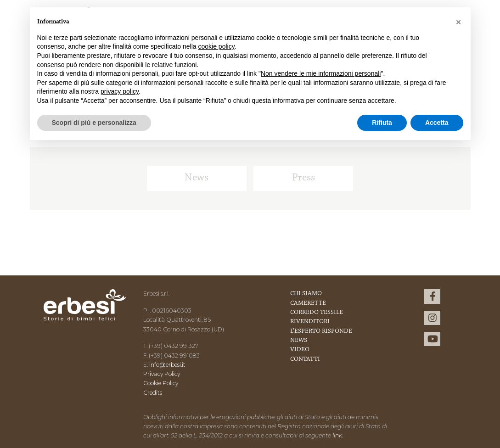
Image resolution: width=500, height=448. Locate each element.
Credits (153, 393)
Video (300, 350)
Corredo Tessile (317, 313)
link (337, 435)
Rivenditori (310, 322)
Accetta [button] (437, 123)
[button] (459, 22)
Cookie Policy (161, 383)
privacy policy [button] (120, 91)
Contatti (305, 359)
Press (303, 178)
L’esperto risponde (321, 331)
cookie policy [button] (216, 46)
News (197, 178)
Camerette (308, 303)
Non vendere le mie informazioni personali (321, 73)
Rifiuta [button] (382, 123)
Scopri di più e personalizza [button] (94, 123)
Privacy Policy (162, 374)
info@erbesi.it (167, 365)
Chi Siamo (306, 294)
